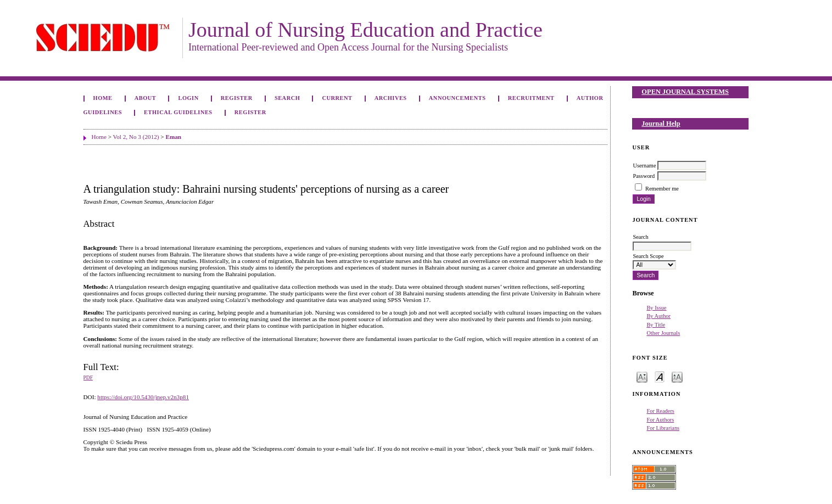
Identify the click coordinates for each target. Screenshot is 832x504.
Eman (173, 137)
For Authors (660, 420)
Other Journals (663, 333)
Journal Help (661, 124)
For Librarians (663, 428)
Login (188, 98)
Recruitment (531, 98)
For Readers (660, 411)
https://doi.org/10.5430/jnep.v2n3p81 (143, 397)
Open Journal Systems (685, 92)
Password (644, 176)
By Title (656, 325)
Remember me (662, 189)
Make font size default (660, 376)
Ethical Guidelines (178, 112)
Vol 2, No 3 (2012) (136, 137)
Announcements (457, 98)
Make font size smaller (642, 376)
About (146, 98)
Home (103, 98)
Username (644, 166)
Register (237, 98)
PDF (88, 378)
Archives (391, 98)
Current (337, 98)
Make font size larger (677, 376)
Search (287, 98)
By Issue (656, 308)
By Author (658, 316)
